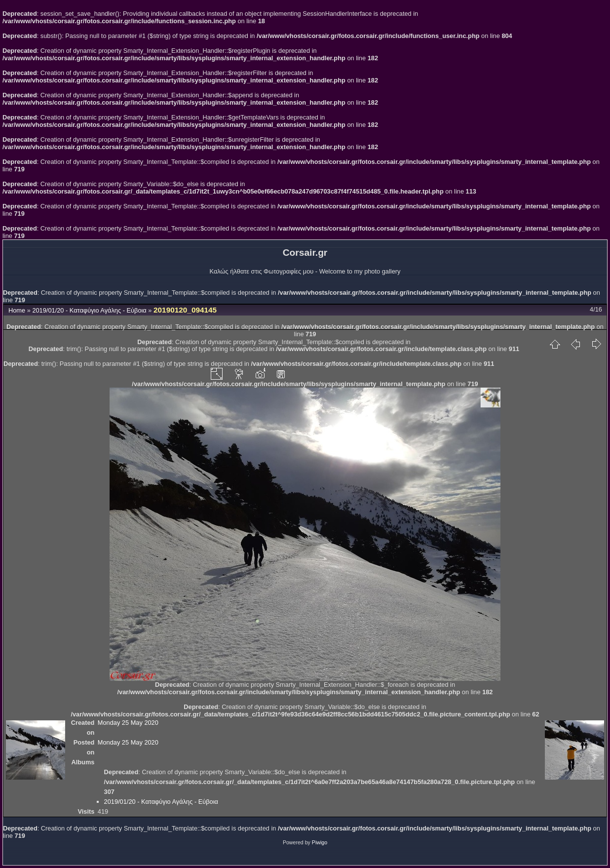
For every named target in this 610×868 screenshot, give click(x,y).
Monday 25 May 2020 (128, 723)
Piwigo (320, 842)
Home (17, 310)
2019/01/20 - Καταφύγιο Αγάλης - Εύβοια (89, 310)
